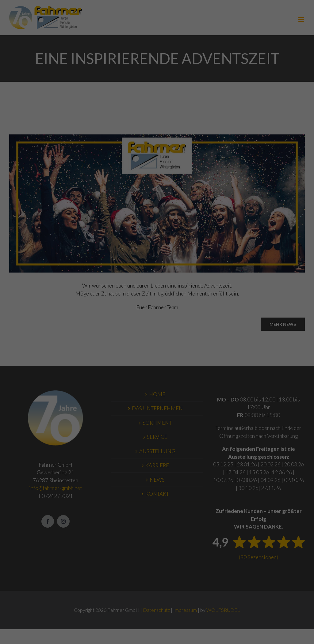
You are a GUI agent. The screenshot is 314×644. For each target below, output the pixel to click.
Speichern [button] (275, 38)
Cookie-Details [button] (256, 76)
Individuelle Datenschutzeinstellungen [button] (280, 60)
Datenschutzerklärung (127, 65)
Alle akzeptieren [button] (275, 20)
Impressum (275, 80)
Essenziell (57, 80)
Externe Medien (170, 80)
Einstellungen (17, 72)
